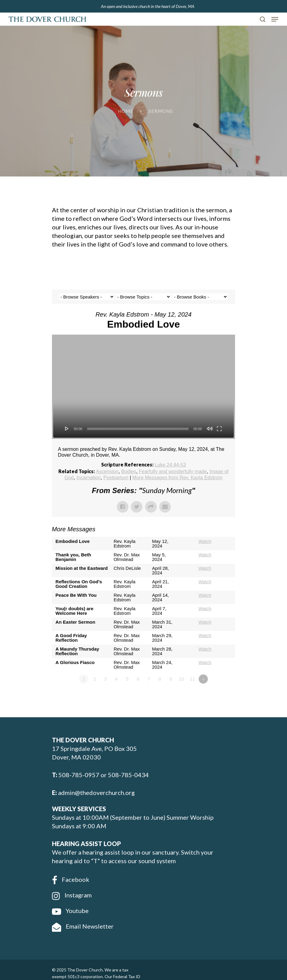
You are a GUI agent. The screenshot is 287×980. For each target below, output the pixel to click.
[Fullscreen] (219, 429)
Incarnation (88, 478)
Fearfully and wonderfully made (173, 471)
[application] (144, 387)
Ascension (107, 471)
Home (126, 111)
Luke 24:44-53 (170, 465)
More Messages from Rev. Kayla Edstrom (177, 478)
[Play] (67, 429)
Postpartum (116, 478)
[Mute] (210, 429)
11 (192, 679)
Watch (205, 541)
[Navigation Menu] (275, 19)
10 (182, 679)
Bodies (129, 471)
